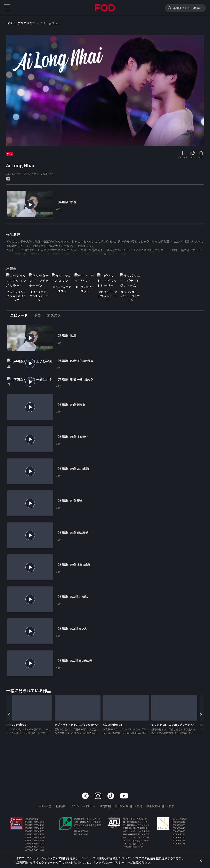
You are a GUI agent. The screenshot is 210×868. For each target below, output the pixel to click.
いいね (193, 157)
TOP (9, 23)
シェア (201, 157)
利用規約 (61, 806)
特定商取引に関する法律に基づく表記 (121, 806)
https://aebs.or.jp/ (134, 847)
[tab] (21, 321)
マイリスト (182, 157)
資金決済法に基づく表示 (160, 806)
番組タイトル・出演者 (187, 8)
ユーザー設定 (43, 806)
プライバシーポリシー (83, 806)
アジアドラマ (26, 23)
